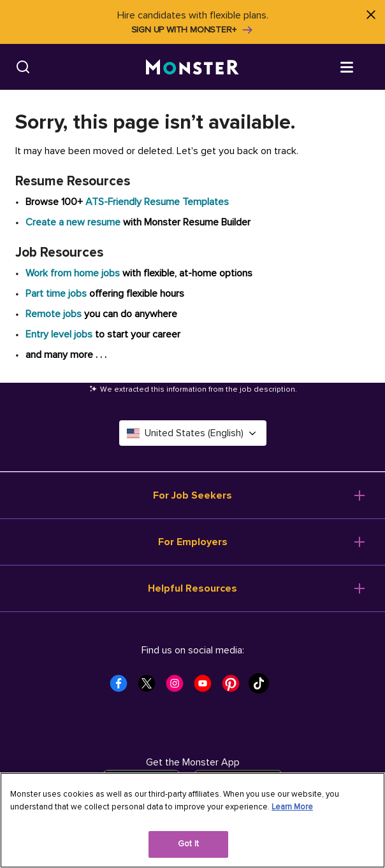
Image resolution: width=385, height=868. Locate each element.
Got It (188, 844)
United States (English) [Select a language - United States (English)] (193, 433)
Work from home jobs (73, 273)
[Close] (371, 14)
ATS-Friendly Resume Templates (157, 202)
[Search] (23, 67)
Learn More (292, 807)
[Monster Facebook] (122, 687)
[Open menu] (360, 66)
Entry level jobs (59, 334)
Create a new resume (74, 222)
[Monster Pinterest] (235, 687)
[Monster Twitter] (150, 687)
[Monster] (192, 67)
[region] (192, 820)
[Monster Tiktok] (263, 687)
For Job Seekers (192, 495)
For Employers (193, 542)
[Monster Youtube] (207, 687)
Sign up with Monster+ (193, 30)
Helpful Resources (192, 588)
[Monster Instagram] (178, 687)
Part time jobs (56, 294)
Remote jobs (54, 314)
